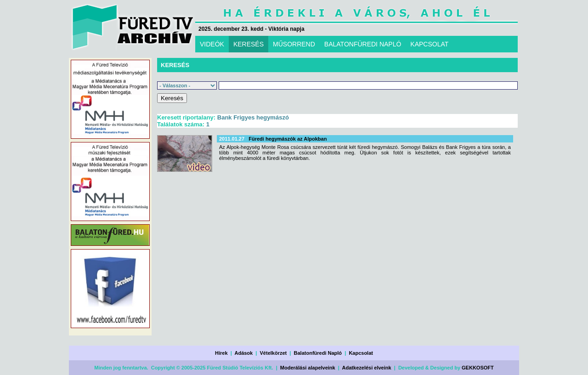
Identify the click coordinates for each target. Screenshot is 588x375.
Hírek (221, 353)
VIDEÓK (212, 44)
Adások (243, 353)
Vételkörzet (274, 353)
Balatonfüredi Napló (318, 353)
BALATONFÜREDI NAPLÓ (363, 44)
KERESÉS (249, 44)
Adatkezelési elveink (367, 368)
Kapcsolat (361, 353)
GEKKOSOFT (478, 368)
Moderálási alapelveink (308, 368)
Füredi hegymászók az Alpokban (288, 139)
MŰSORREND (294, 44)
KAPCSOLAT (429, 44)
